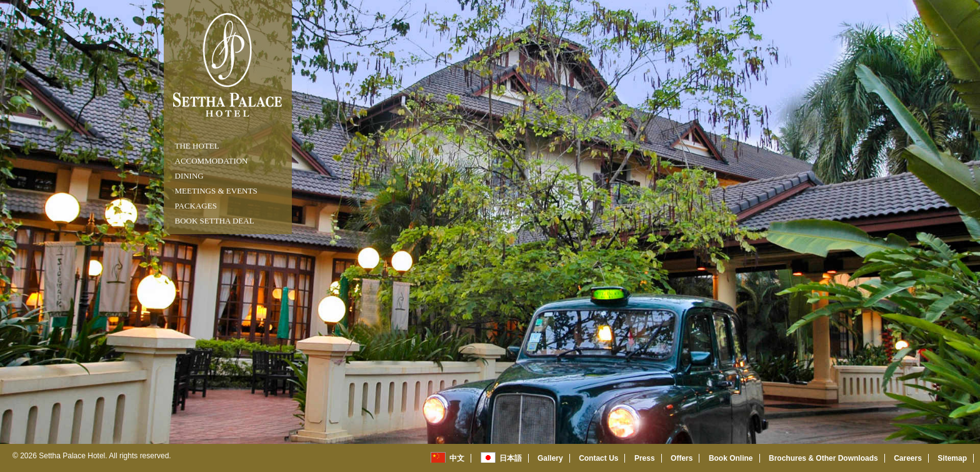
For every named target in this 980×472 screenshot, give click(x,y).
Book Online (731, 458)
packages (196, 206)
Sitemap (952, 458)
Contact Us (598, 458)
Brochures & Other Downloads (823, 458)
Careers (908, 458)
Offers (682, 458)
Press (645, 458)
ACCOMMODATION (212, 161)
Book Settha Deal (215, 221)
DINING (189, 176)
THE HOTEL (197, 146)
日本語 (511, 458)
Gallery (550, 458)
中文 (457, 458)
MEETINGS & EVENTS (216, 191)
